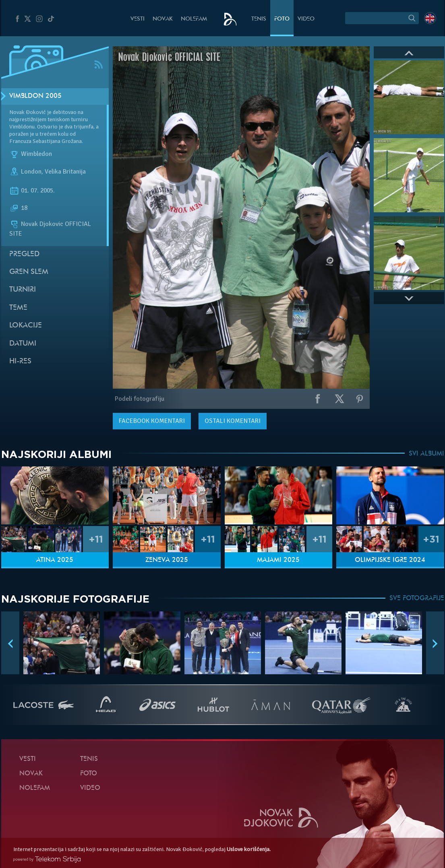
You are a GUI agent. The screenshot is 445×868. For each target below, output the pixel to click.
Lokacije (26, 326)
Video (306, 19)
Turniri (23, 290)
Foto (282, 19)
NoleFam (194, 19)
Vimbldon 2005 (35, 96)
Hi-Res (20, 361)
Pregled (24, 254)
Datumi (23, 344)
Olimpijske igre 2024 (390, 560)
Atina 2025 (55, 560)
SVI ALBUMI (426, 454)
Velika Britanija (65, 172)
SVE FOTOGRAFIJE (417, 599)
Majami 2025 (278, 560)
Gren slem (29, 272)
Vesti (138, 19)
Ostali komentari (233, 421)
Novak (163, 19)
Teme (18, 308)
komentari (152, 421)
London (31, 172)
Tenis (259, 19)
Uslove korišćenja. (249, 849)
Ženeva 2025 (167, 560)
